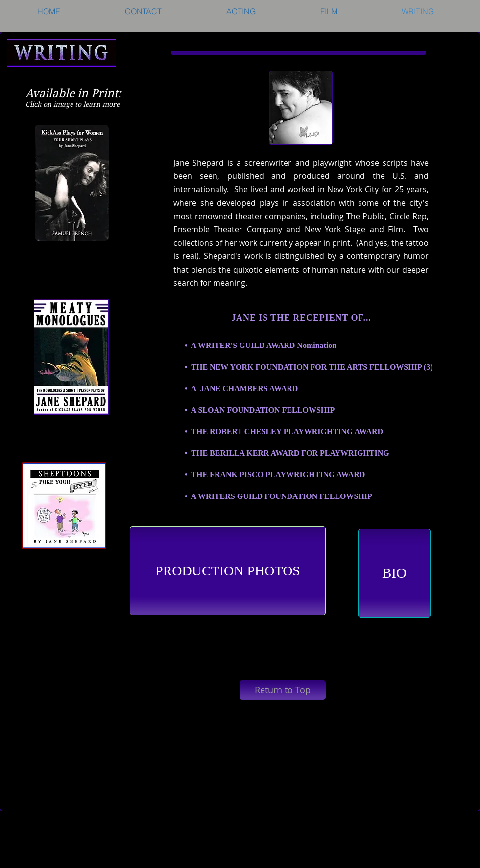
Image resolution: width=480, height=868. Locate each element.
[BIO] (394, 573)
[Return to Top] (283, 690)
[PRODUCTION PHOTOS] (228, 571)
